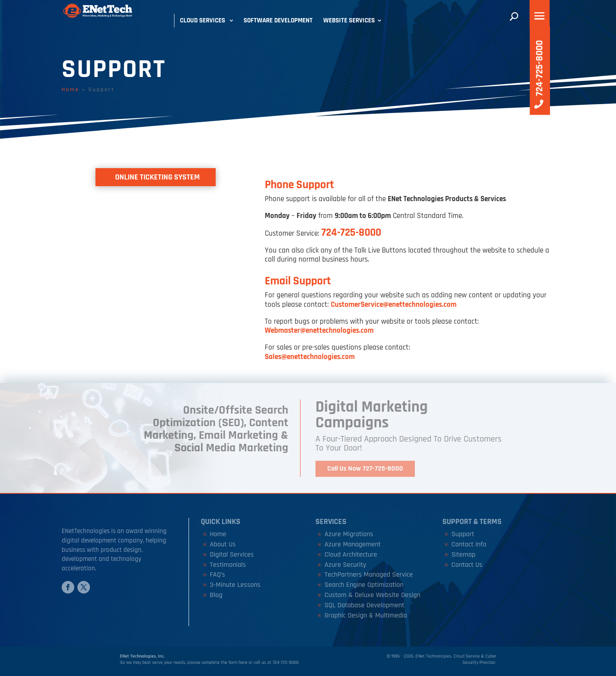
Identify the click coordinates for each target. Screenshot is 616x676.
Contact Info (469, 544)
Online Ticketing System (158, 177)
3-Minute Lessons (235, 585)
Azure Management (353, 544)
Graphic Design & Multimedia (366, 615)
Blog (216, 595)
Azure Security (345, 565)
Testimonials (228, 565)
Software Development (278, 20)
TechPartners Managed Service (369, 574)
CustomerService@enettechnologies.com (394, 305)
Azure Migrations (349, 534)
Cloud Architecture (351, 554)
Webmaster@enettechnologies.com (319, 331)
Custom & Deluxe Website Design (372, 595)
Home (71, 90)
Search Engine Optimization (364, 585)
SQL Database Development (364, 605)
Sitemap (463, 554)
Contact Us (467, 565)
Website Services (349, 20)
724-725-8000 (351, 233)
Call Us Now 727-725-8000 (365, 468)
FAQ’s (217, 574)
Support (463, 534)
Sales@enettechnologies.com (310, 357)
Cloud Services (203, 20)
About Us (223, 544)
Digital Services (232, 554)
